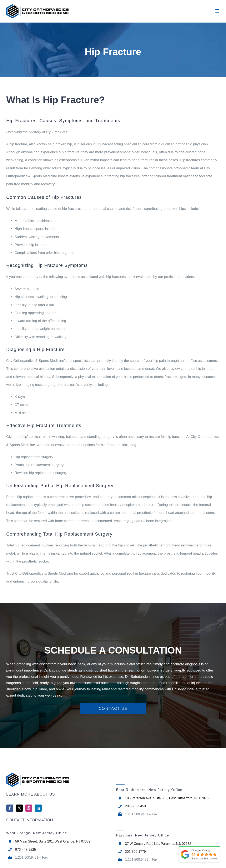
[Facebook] (10, 808)
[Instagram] (29, 808)
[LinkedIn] (38, 808)
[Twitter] (19, 808)
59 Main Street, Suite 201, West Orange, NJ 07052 (53, 841)
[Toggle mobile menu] (218, 11)
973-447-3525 (26, 850)
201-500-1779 (135, 852)
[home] (58, 780)
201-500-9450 (135, 806)
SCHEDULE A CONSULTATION (113, 650)
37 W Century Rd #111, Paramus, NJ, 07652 (158, 844)
